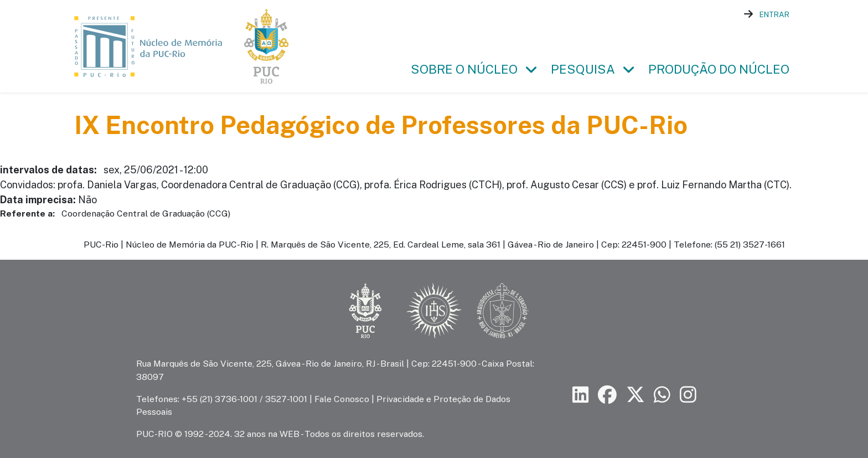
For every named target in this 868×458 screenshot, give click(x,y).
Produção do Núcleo (719, 69)
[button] (531, 70)
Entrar (774, 14)
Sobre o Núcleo (464, 69)
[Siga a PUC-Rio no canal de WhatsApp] (662, 395)
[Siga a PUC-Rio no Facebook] (607, 395)
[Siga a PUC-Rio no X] (635, 395)
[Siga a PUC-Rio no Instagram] (688, 395)
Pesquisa (583, 69)
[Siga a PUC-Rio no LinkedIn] (581, 395)
